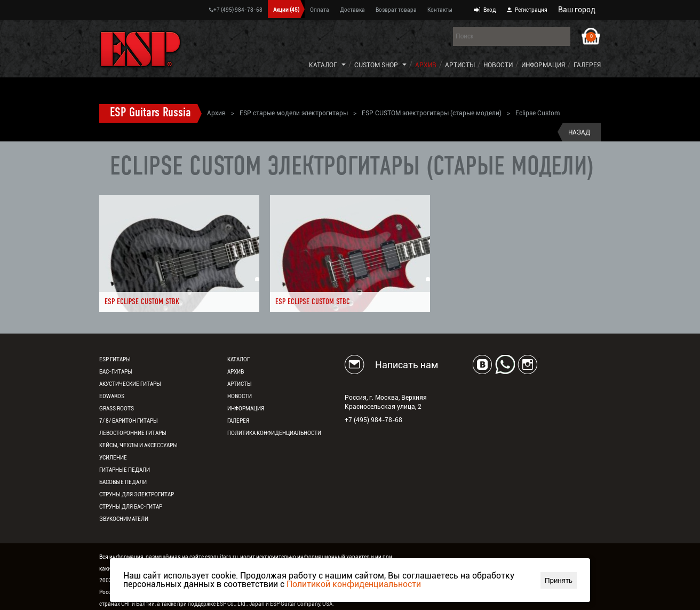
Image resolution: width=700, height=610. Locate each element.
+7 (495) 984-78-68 (236, 10)
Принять (559, 580)
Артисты (460, 65)
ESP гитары (115, 359)
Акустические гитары (130, 384)
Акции (286, 10)
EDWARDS (112, 396)
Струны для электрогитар (137, 494)
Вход (490, 10)
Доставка (352, 10)
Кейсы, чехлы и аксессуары (138, 445)
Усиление (113, 458)
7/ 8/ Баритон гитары (129, 421)
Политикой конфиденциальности (354, 584)
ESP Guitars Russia (150, 113)
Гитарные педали (125, 470)
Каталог (323, 65)
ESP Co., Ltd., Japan (241, 604)
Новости (498, 65)
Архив (426, 65)
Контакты (440, 10)
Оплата (320, 10)
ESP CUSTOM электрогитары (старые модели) (432, 113)
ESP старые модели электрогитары (294, 113)
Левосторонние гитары (133, 433)
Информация (543, 65)
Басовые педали (123, 482)
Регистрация (531, 10)
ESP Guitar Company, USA (301, 604)
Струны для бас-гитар (131, 507)
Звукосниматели (124, 519)
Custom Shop (376, 65)
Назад (579, 132)
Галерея (587, 65)
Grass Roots (117, 409)
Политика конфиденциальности (274, 433)
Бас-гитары (116, 372)
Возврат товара (396, 10)
